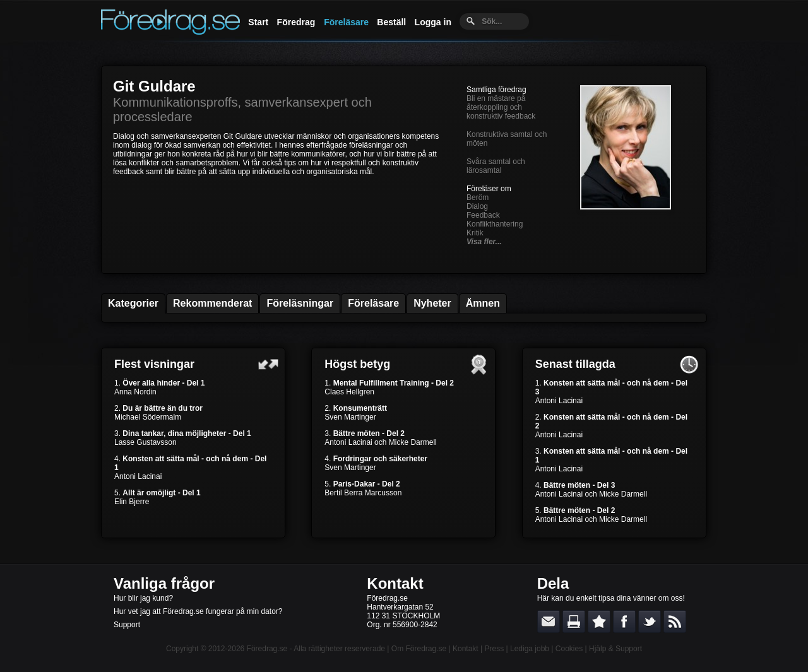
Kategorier (133, 303)
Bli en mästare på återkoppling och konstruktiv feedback (501, 107)
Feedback (483, 215)
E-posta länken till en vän (549, 622)
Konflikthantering (495, 224)
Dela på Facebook (624, 622)
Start (258, 22)
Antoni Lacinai (138, 476)
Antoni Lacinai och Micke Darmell (380, 442)
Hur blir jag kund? (143, 598)
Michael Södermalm (148, 417)
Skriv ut (574, 622)
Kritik (475, 233)
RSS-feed (675, 622)
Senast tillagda (575, 364)
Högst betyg (357, 364)
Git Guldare (154, 86)
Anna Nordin (135, 392)
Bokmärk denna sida (599, 622)
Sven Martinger (350, 417)
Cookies (569, 649)
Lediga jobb (530, 649)
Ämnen (483, 303)
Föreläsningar (300, 303)
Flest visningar (154, 364)
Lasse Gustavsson (146, 442)
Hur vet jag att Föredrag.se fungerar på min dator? (198, 611)
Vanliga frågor (164, 583)
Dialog (477, 206)
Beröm (478, 197)
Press (494, 649)
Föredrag (296, 22)
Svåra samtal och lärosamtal (496, 166)
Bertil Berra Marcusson (363, 493)
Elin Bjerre (132, 502)
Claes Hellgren (349, 392)
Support (127, 625)
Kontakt (395, 583)
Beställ (391, 22)
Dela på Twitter (650, 622)
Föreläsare (346, 22)
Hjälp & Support (615, 649)
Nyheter (432, 303)
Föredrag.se (267, 649)
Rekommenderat (212, 303)
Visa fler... (484, 242)
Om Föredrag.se (419, 649)
